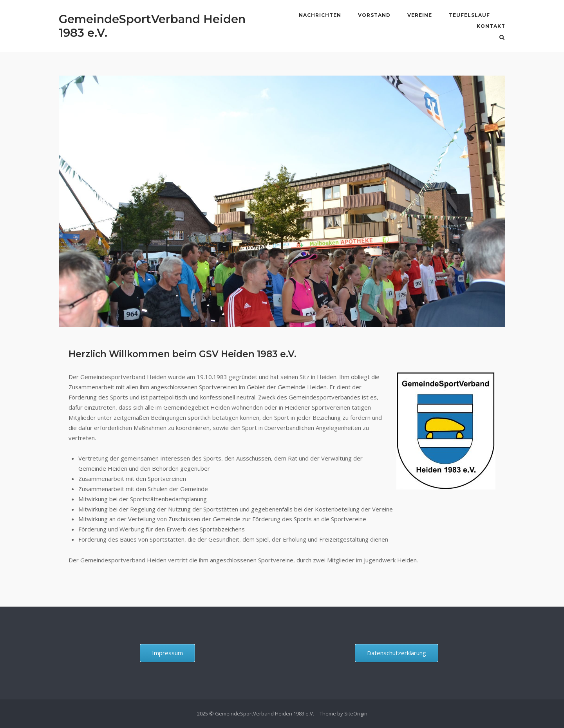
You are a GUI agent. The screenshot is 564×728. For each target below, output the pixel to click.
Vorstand (374, 15)
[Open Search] (502, 38)
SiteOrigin (356, 714)
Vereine (420, 15)
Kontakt (491, 26)
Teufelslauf (469, 15)
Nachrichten (320, 15)
